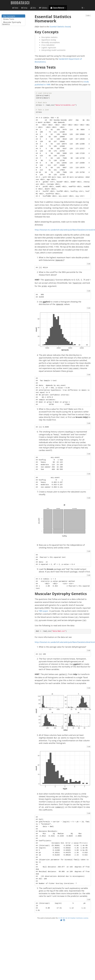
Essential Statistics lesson (60, 27)
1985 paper (43, 609)
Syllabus (43, 8)
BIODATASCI (20, 3)
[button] (83, 8)
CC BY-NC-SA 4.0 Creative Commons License (73, 915)
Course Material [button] (58, 8)
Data (33, 8)
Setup (24, 8)
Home (15, 8)
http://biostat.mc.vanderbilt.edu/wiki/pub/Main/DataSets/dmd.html (65, 640)
